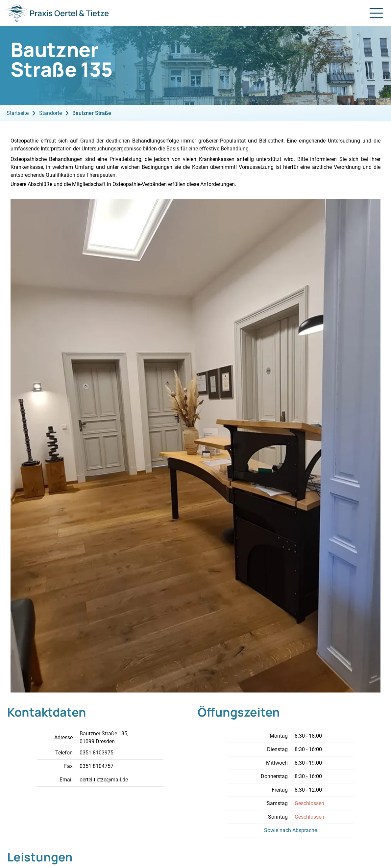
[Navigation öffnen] (376, 13)
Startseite (18, 113)
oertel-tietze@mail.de (104, 780)
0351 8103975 (97, 753)
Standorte (50, 113)
